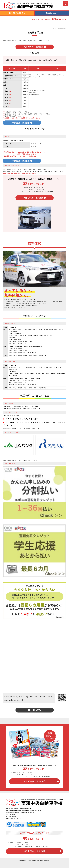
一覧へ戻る (36, 710)
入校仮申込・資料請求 (33, 47)
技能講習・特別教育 (21, 123)
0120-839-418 (37, 184)
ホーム (55, 28)
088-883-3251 (13, 815)
